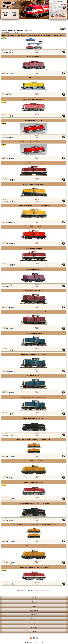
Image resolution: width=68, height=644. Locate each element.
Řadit (17, 32)
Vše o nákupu (34, 610)
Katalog (34, 602)
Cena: (61, 4)
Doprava (34, 619)
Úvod (34, 598)
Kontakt (34, 631)
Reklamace (34, 615)
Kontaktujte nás (35, 590)
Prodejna (34, 627)
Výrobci (34, 606)
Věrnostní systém (34, 623)
